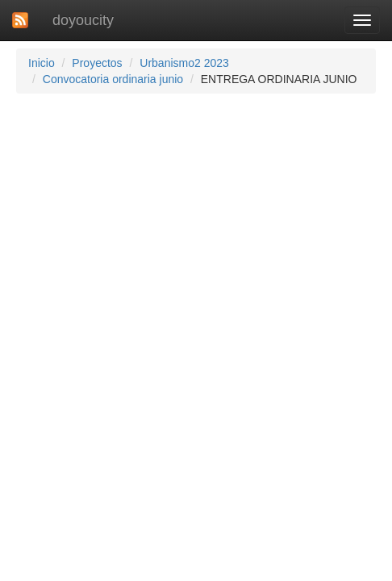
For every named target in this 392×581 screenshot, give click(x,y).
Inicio (42, 63)
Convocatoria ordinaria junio (113, 79)
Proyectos (97, 63)
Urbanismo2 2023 (184, 63)
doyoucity (83, 20)
